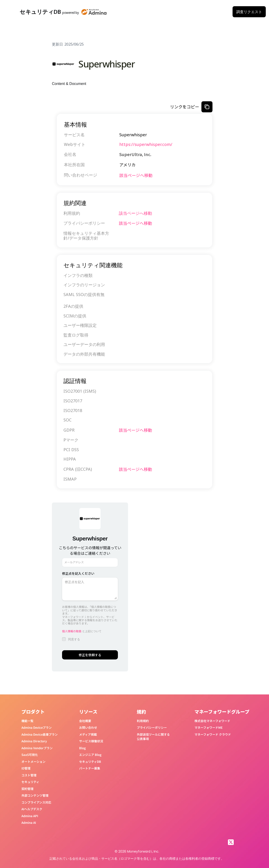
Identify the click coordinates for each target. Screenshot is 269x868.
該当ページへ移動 (136, 175)
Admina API (30, 816)
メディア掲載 (88, 734)
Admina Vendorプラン (37, 748)
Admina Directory (34, 741)
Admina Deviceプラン (37, 727)
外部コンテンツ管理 (35, 795)
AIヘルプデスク (32, 809)
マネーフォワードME (209, 727)
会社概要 (85, 721)
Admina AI (29, 823)
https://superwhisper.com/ (146, 144)
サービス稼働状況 (91, 741)
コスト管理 (29, 775)
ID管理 (26, 768)
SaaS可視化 (30, 755)
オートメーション (33, 762)
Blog (82, 748)
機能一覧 (27, 721)
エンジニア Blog (90, 755)
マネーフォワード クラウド (213, 734)
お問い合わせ (88, 727)
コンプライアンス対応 (36, 802)
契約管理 (27, 789)
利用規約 (143, 721)
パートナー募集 (90, 768)
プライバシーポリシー (152, 727)
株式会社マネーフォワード (212, 721)
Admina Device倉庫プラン (40, 734)
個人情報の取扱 (72, 631)
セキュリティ (30, 782)
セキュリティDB (90, 762)
